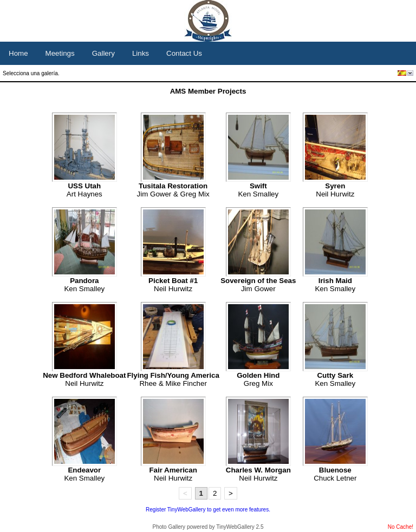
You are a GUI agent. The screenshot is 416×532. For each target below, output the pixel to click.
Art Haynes (84, 190)
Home (18, 53)
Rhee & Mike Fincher (173, 379)
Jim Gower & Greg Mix (173, 190)
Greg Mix (258, 379)
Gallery (103, 53)
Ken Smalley (258, 190)
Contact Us (184, 53)
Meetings (60, 53)
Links (141, 53)
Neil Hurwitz (335, 190)
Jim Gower (258, 285)
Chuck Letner (335, 474)
